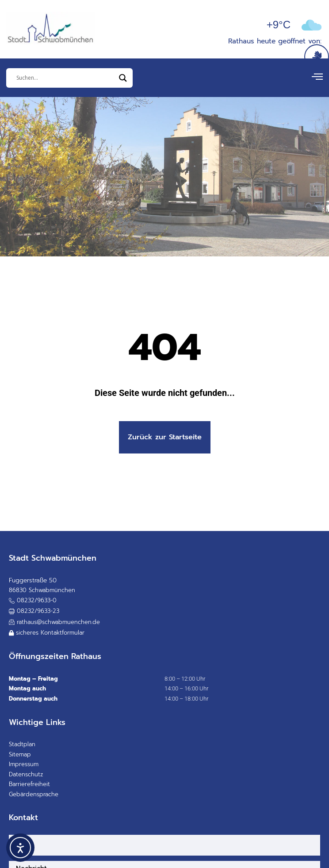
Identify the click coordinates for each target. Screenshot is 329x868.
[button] (34, 611)
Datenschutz (26, 774)
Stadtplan (22, 744)
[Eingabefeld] (66, 78)
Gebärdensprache (34, 794)
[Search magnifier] (123, 78)
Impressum (24, 764)
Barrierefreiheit (29, 784)
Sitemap (20, 754)
